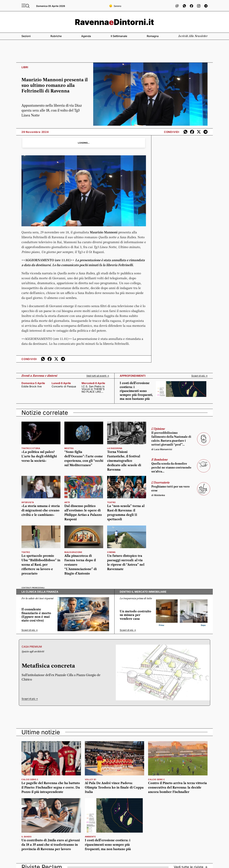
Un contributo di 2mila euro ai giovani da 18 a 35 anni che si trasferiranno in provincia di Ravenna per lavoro (51, 845)
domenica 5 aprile (33, 383)
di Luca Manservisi (162, 449)
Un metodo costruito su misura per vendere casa (135, 615)
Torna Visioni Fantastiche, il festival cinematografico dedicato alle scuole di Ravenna (124, 461)
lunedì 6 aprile (61, 383)
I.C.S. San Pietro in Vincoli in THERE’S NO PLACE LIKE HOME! (93, 389)
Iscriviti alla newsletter (193, 36)
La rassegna (115, 448)
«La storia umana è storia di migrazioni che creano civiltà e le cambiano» (41, 510)
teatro (111, 502)
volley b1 (91, 779)
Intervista (28, 502)
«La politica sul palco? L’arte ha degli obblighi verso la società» (39, 456)
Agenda (86, 36)
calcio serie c (30, 779)
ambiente (90, 837)
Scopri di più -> (199, 376)
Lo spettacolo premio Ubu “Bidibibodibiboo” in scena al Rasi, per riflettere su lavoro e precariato (41, 565)
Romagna (153, 36)
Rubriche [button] (56, 36)
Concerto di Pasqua (64, 386)
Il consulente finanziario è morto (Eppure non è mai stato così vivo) (36, 615)
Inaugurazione (73, 552)
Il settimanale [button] (119, 36)
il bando (27, 837)
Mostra (69, 448)
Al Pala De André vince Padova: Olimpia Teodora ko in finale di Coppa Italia (114, 788)
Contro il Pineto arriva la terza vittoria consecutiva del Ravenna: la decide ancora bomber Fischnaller (177, 788)
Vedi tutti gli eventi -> (98, 376)
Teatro (26, 552)
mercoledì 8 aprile (93, 383)
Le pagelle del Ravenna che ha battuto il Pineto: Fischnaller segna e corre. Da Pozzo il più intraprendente (51, 788)
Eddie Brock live (32, 386)
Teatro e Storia (31, 448)
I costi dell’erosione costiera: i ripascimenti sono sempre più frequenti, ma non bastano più (136, 391)
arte (67, 502)
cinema (111, 552)
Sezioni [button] (26, 36)
